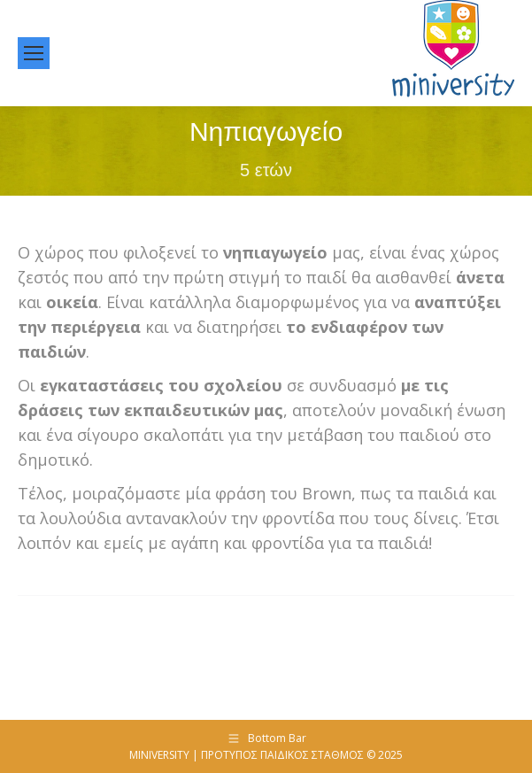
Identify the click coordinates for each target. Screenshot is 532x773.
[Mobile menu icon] (34, 53)
